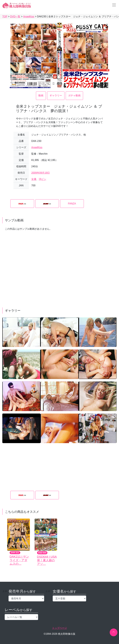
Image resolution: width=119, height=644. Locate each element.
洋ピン (42, 179)
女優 (34, 179)
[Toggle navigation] (113, 5)
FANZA (72, 204)
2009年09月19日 (41, 173)
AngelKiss (37, 147)
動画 (41, 95)
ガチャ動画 (74, 95)
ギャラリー (56, 95)
